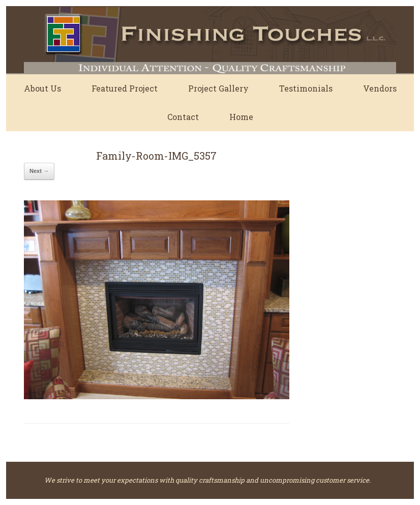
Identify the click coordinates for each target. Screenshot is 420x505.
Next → (39, 171)
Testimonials (306, 88)
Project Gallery (218, 88)
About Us (42, 88)
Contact (183, 117)
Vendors (380, 88)
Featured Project (125, 88)
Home (241, 117)
